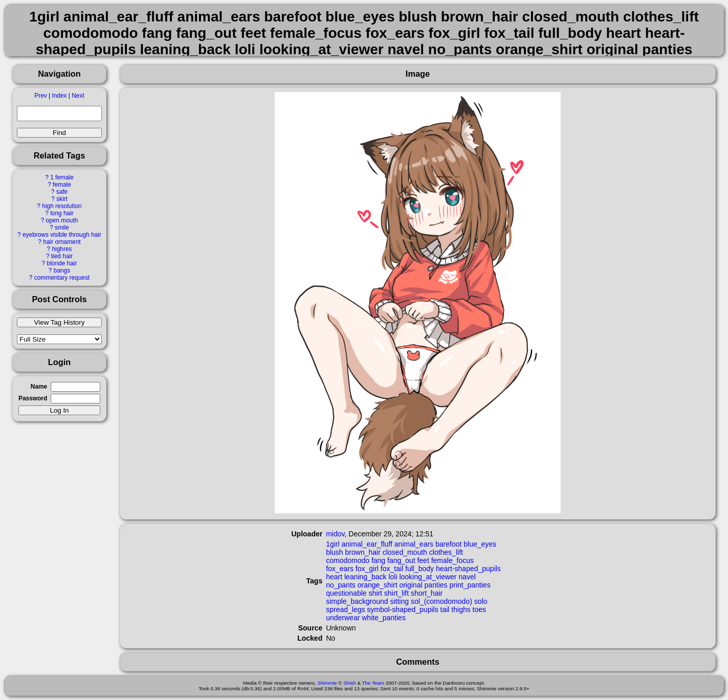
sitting (399, 601)
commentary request (62, 278)
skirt (62, 199)
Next (78, 96)
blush (334, 552)
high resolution (62, 206)
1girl (333, 544)
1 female (62, 177)
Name (39, 387)
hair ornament (62, 242)
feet (423, 560)
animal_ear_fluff (367, 544)
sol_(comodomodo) (442, 601)
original (411, 585)
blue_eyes (480, 544)
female (62, 185)
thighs (461, 609)
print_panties (470, 585)
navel (467, 577)
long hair (62, 213)
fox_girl (367, 569)
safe (62, 192)
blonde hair (62, 263)
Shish (350, 683)
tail (445, 609)
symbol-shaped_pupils (402, 609)
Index (59, 96)
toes (479, 609)
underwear (343, 618)
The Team (373, 683)
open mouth (62, 220)
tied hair (62, 256)
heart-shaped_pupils (468, 569)
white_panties (384, 618)
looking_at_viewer (428, 577)
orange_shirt (378, 585)
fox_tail (392, 569)
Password (33, 398)
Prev (40, 96)
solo (481, 601)
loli (393, 577)
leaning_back (366, 577)
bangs (62, 270)
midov (335, 534)
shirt (375, 593)
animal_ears (414, 544)
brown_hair (363, 552)
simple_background (357, 601)
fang (378, 560)
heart (334, 577)
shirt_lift (396, 593)
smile (62, 228)
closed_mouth (405, 552)
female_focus (453, 560)
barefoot (448, 544)
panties (436, 585)
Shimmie (327, 683)
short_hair (427, 593)
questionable (346, 593)
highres (62, 249)
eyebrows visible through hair (62, 235)
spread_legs (345, 609)
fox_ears (340, 569)
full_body (420, 569)
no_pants (341, 585)
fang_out (401, 560)
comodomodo (348, 560)
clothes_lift (446, 552)
